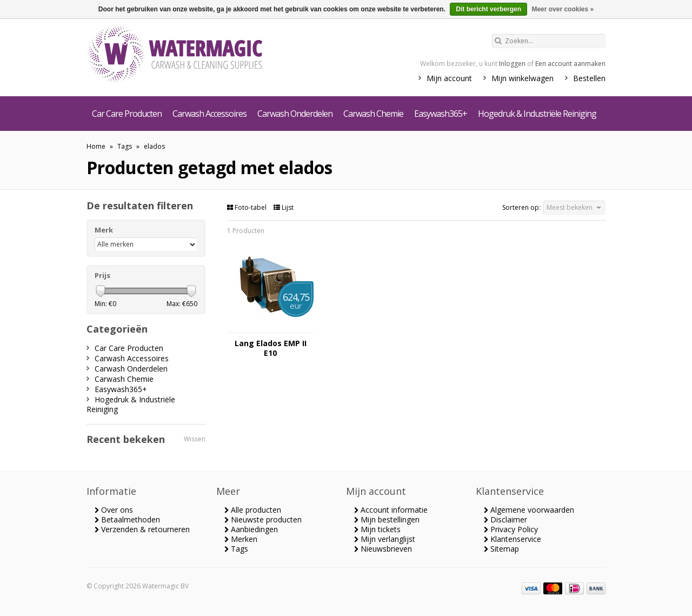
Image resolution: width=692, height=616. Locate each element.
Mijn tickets (377, 529)
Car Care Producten (127, 114)
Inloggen (512, 64)
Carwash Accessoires (209, 114)
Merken (241, 539)
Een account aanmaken (570, 64)
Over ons (114, 510)
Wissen (195, 439)
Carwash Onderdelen (295, 114)
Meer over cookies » (563, 9)
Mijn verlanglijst (385, 539)
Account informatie (391, 510)
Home (96, 146)
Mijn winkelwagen (523, 78)
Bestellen (589, 78)
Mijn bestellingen (387, 519)
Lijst (284, 207)
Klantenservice (513, 539)
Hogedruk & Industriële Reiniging (537, 114)
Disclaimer (505, 519)
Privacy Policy (511, 529)
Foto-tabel (248, 207)
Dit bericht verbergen (488, 9)
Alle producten (253, 510)
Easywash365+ (441, 114)
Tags (125, 146)
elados (154, 146)
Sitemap (501, 549)
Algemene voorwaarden (529, 510)
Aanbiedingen (251, 529)
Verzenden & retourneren (142, 529)
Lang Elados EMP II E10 (271, 348)
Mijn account (449, 78)
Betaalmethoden (127, 519)
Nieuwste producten (263, 519)
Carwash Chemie (373, 114)
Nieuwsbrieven (383, 549)
